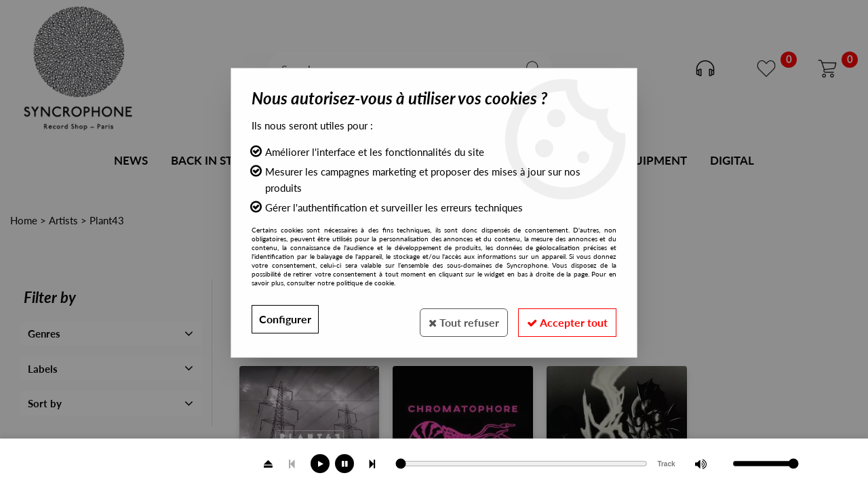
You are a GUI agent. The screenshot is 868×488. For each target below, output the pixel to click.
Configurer (285, 319)
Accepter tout (565, 319)
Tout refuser (457, 319)
